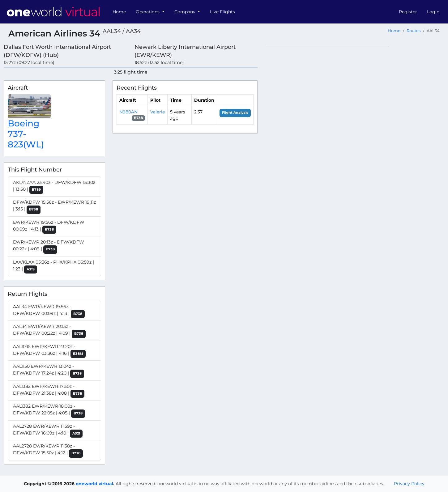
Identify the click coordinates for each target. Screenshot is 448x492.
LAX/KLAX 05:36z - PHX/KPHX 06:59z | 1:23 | (53, 267)
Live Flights (222, 12)
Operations (148, 12)
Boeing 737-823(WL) (26, 134)
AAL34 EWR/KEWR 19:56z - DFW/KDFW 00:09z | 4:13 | (49, 311)
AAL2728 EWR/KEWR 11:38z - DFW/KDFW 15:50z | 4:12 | (48, 450)
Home (119, 12)
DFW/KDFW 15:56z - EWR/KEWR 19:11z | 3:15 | (54, 207)
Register (408, 12)
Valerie (158, 112)
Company (186, 12)
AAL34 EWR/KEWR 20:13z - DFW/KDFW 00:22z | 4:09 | (49, 331)
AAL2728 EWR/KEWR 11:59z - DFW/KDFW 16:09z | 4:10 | (48, 431)
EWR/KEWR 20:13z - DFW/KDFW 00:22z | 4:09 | (49, 246)
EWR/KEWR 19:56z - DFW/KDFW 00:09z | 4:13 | (49, 227)
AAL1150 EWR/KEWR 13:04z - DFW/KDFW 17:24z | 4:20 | (49, 371)
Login (433, 12)
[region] (355, 139)
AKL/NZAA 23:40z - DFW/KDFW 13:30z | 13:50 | (54, 187)
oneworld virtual (94, 484)
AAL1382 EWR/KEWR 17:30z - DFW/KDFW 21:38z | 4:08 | (49, 391)
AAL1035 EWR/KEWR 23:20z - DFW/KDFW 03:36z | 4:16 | (49, 351)
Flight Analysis (235, 113)
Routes (414, 31)
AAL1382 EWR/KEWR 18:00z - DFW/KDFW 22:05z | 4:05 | (49, 411)
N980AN (128, 112)
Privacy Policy (409, 484)
